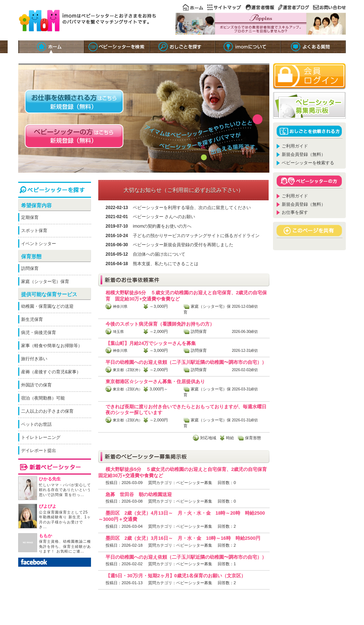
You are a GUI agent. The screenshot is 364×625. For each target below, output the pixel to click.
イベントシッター (39, 244)
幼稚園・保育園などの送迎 (47, 306)
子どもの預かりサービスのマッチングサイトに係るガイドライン (196, 236)
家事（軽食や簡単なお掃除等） (52, 346)
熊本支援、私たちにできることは (166, 264)
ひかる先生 (50, 479)
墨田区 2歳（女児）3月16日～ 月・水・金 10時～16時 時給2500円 (183, 538)
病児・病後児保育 (39, 333)
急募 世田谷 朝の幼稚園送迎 (139, 494)
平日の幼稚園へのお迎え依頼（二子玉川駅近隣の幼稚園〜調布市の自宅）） (186, 362)
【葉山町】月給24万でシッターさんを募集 (151, 343)
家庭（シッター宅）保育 (45, 282)
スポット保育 (34, 231)
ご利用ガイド (295, 146)
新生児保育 (32, 319)
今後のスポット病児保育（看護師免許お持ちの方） (160, 324)
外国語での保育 (36, 385)
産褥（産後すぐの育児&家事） (51, 372)
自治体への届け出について (159, 254)
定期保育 (30, 217)
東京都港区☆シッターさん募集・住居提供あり (155, 382)
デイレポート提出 (39, 451)
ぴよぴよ (48, 506)
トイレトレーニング (41, 437)
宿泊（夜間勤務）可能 (43, 398)
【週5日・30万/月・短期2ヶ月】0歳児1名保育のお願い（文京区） (176, 576)
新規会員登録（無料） (304, 154)
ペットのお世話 (36, 424)
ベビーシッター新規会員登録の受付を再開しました (183, 245)
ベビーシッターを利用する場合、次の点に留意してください (192, 208)
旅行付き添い (34, 359)
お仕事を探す (295, 212)
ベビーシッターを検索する (308, 163)
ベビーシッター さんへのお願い (164, 217)
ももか (45, 536)
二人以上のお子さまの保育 (47, 411)
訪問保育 (30, 268)
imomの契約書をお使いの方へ (162, 226)
